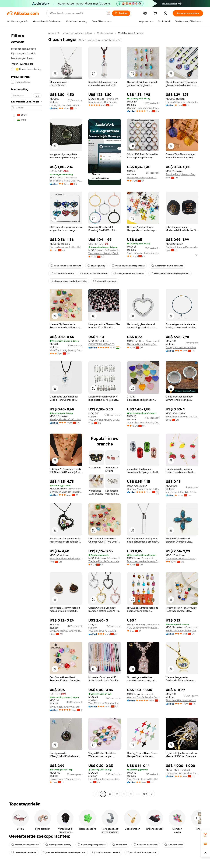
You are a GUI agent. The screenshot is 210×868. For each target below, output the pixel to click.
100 (145, 794)
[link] (205, 835)
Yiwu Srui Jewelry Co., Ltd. (102, 631)
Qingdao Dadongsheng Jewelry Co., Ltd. (143, 108)
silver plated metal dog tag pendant (170, 273)
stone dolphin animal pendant (128, 266)
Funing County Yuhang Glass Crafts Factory (66, 779)
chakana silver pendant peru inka (69, 281)
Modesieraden (105, 33)
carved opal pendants (24, 852)
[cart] (156, 14)
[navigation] (27, 414)
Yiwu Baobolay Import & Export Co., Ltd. (143, 628)
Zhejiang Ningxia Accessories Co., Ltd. (105, 561)
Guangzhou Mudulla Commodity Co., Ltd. (182, 558)
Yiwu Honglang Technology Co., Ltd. (143, 253)
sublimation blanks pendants (167, 266)
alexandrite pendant (105, 281)
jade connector (174, 845)
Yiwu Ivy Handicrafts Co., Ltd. (65, 419)
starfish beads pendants (25, 845)
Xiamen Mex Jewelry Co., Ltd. (65, 247)
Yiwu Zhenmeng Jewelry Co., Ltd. (66, 350)
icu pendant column (62, 273)
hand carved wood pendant (66, 266)
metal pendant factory (58, 845)
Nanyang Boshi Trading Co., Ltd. (143, 344)
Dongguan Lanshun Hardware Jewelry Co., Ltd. (182, 347)
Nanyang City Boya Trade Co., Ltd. (143, 177)
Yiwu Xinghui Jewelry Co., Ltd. (182, 417)
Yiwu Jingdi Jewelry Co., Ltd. (65, 707)
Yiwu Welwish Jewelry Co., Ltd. (105, 253)
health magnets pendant (92, 845)
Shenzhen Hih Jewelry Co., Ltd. (182, 700)
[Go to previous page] (96, 794)
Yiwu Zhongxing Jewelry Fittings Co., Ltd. (66, 631)
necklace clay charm (146, 845)
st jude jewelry (96, 266)
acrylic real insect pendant (142, 852)
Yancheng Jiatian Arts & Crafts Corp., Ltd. (182, 492)
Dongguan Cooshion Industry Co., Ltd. (66, 105)
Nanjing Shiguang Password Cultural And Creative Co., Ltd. (182, 247)
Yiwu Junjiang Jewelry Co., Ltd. (105, 420)
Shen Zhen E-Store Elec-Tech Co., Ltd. (66, 181)
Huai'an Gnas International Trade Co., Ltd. (182, 102)
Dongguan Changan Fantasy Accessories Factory (66, 492)
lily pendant (120, 845)
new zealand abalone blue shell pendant (64, 852)
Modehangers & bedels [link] (131, 33)
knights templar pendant (106, 852)
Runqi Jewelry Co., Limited (103, 102)
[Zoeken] (121, 13)
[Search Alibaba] (77, 13)
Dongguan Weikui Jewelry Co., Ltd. (143, 561)
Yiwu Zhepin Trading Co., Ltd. (143, 779)
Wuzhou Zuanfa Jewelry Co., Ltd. (143, 697)
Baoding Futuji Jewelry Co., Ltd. (182, 174)
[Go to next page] (152, 794)
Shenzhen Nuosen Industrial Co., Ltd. (66, 558)
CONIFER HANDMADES (101, 344)
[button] (108, 13)
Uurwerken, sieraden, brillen (77, 33)
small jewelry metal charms (129, 273)
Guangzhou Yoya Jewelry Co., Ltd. (143, 423)
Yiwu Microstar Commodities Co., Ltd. (105, 703)
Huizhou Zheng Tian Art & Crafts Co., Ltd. (143, 489)
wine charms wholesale (94, 273)
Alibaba (52, 33)
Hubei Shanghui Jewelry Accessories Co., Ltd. (105, 779)
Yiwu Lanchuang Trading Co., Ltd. (182, 630)
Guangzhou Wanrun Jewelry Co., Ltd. (182, 773)
